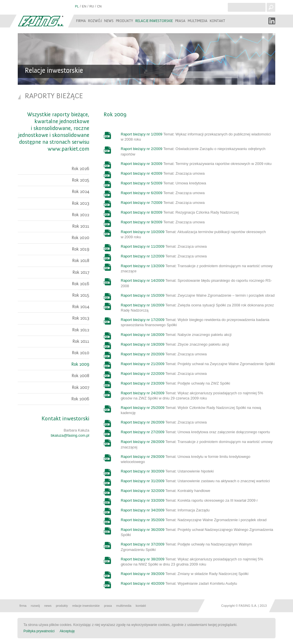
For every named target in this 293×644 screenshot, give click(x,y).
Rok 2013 (81, 318)
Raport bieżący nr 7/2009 (141, 203)
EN (84, 6)
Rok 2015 (81, 295)
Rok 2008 (80, 376)
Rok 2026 (80, 169)
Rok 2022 (81, 215)
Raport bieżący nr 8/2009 (141, 212)
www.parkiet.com (68, 149)
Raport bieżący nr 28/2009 (142, 442)
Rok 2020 (80, 238)
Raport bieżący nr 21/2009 (142, 364)
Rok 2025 (81, 180)
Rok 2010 (81, 353)
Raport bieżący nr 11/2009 (142, 246)
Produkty (124, 21)
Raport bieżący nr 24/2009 (142, 393)
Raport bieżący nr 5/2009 (141, 183)
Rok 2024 (81, 192)
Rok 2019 (81, 249)
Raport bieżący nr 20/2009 (142, 354)
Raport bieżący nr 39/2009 (142, 574)
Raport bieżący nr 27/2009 (142, 432)
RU (92, 6)
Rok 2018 (81, 261)
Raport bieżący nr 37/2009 (142, 544)
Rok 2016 (81, 284)
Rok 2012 (81, 330)
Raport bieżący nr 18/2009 (142, 335)
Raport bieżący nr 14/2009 (142, 280)
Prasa (180, 21)
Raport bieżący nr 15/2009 (142, 295)
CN (99, 6)
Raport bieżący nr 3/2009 (141, 164)
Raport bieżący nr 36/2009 (142, 530)
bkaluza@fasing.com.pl (70, 435)
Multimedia (198, 21)
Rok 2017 (81, 272)
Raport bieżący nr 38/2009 (142, 559)
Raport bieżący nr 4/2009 (141, 173)
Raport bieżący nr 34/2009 (142, 510)
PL (77, 6)
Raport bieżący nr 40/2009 (142, 583)
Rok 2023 (81, 203)
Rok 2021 (81, 226)
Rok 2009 (80, 364)
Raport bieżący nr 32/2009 (142, 491)
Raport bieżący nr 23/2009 (142, 383)
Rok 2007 (81, 387)
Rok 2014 (81, 307)
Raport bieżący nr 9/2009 (141, 222)
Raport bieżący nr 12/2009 (142, 256)
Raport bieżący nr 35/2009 (142, 520)
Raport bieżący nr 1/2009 (141, 134)
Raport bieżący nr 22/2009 (142, 374)
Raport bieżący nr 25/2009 (142, 408)
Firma (81, 21)
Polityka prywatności (39, 631)
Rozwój (95, 21)
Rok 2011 (81, 341)
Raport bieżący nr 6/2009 (141, 193)
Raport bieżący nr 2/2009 (141, 149)
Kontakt (217, 21)
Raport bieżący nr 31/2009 (142, 481)
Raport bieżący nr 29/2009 (142, 457)
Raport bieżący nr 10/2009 (142, 232)
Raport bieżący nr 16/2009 (142, 305)
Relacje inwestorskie (154, 21)
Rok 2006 (80, 399)
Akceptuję (67, 631)
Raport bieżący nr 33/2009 (142, 500)
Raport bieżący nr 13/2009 (142, 266)
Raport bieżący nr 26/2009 (142, 422)
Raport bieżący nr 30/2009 (142, 471)
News (109, 21)
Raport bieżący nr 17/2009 (142, 320)
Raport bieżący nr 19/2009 (142, 344)
